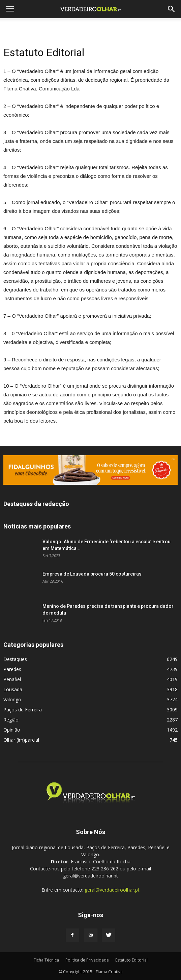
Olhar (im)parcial (21, 740)
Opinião (12, 730)
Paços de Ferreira (23, 710)
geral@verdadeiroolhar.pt (112, 890)
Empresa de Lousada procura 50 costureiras (92, 574)
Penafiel (12, 679)
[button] (172, 9)
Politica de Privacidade (87, 960)
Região (11, 720)
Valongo (12, 699)
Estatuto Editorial (131, 960)
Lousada (13, 689)
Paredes (12, 669)
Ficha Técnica (46, 960)
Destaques (15, 659)
